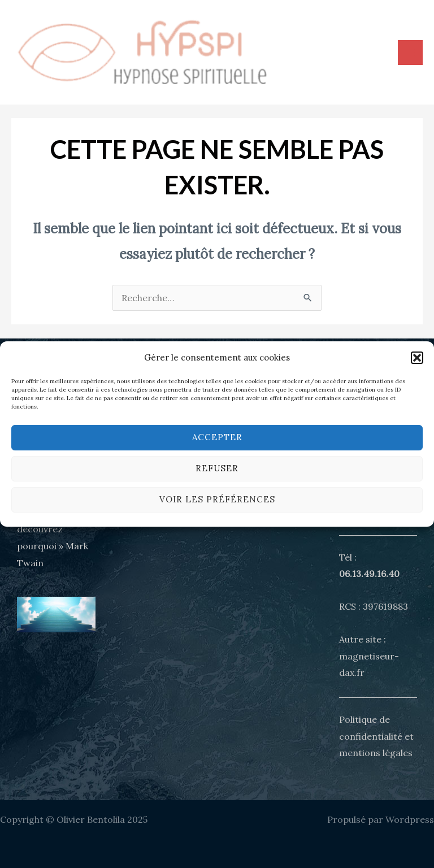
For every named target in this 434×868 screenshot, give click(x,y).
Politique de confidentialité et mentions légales (376, 736)
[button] (417, 358)
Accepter (217, 437)
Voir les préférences (217, 499)
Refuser (217, 468)
